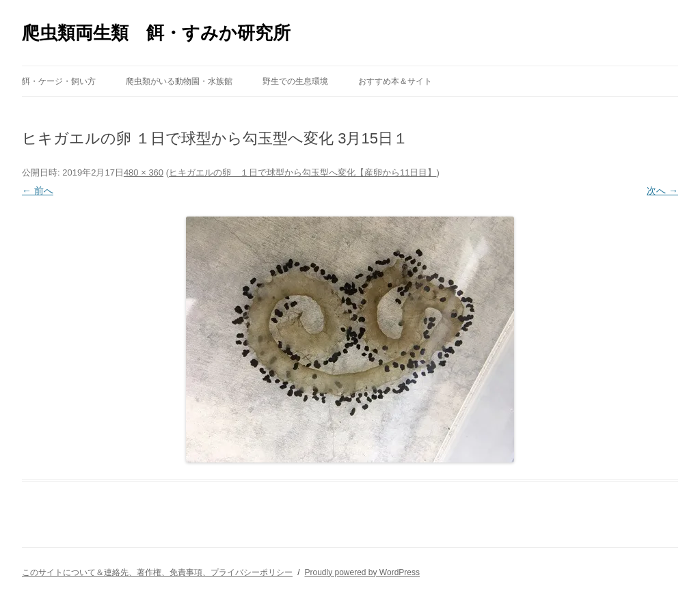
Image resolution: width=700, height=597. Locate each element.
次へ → (662, 191)
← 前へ (38, 191)
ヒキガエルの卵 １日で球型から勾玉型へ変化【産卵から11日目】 (302, 172)
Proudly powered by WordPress (362, 572)
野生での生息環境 (295, 81)
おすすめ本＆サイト (395, 81)
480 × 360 (144, 172)
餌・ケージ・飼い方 (59, 81)
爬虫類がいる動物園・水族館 (179, 81)
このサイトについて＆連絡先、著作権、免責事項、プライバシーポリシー (157, 572)
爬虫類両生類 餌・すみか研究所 (156, 33)
